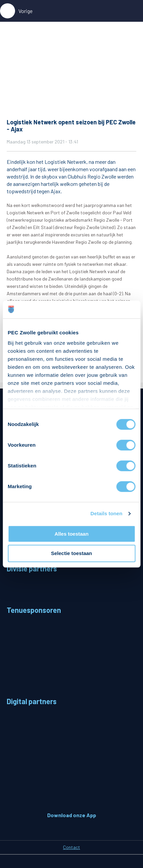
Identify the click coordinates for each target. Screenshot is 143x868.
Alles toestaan (72, 534)
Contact (71, 847)
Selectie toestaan (71, 554)
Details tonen (106, 513)
